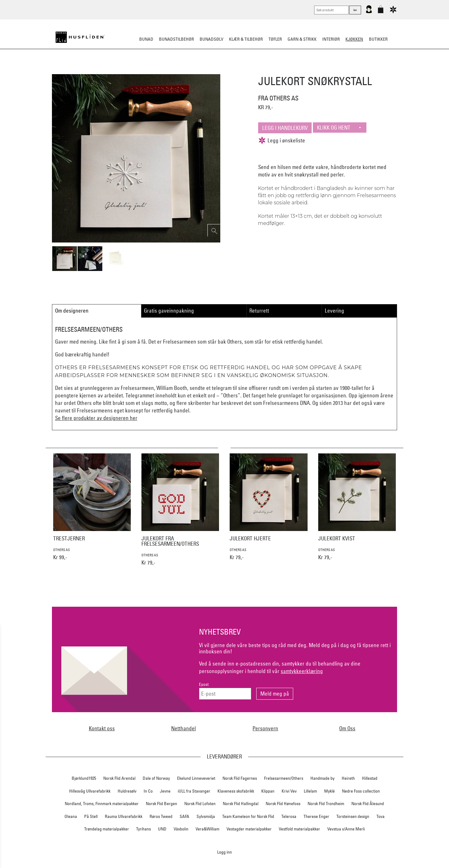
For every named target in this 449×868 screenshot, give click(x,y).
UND (162, 829)
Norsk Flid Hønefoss (283, 804)
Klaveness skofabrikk (236, 791)
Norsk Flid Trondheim (326, 804)
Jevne (165, 791)
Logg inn (224, 852)
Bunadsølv (212, 39)
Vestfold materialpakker (299, 829)
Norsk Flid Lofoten (200, 804)
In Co (148, 791)
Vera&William (207, 829)
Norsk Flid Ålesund (368, 804)
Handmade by (322, 778)
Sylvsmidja (206, 816)
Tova (380, 816)
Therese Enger (316, 816)
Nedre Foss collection (361, 791)
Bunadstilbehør (176, 39)
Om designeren (72, 311)
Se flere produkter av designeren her (96, 418)
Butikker (378, 39)
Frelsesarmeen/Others (284, 778)
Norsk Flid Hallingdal (241, 804)
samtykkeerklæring (302, 671)
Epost (204, 684)
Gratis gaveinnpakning (169, 311)
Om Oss (347, 728)
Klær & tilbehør (246, 39)
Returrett (259, 311)
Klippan (268, 791)
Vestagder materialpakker (249, 829)
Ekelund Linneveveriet (196, 778)
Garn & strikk (302, 39)
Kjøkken (354, 39)
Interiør (331, 39)
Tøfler (275, 39)
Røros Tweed (161, 816)
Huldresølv (127, 791)
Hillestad (370, 778)
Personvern (265, 728)
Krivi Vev (289, 791)
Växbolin (181, 829)
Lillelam (310, 791)
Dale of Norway (156, 778)
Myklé (329, 791)
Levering (334, 311)
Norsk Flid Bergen (161, 804)
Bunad (146, 39)
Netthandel (184, 728)
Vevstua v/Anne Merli (346, 829)
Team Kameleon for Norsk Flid (248, 816)
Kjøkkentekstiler (260, 70)
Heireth (348, 778)
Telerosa (289, 816)
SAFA (184, 816)
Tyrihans (143, 829)
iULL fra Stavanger (194, 791)
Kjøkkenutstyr (220, 70)
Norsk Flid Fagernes (240, 778)
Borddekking (184, 70)
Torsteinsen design (353, 816)
